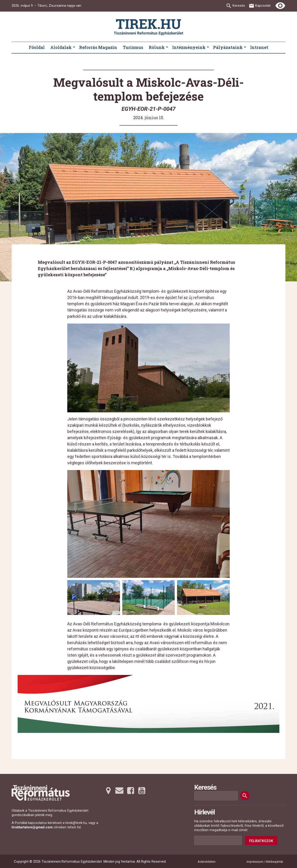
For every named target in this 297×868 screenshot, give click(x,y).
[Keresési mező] (216, 796)
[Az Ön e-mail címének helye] (218, 840)
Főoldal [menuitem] (37, 47)
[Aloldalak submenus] (74, 48)
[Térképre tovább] (108, 791)
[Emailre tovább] (119, 791)
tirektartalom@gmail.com (32, 827)
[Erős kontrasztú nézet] (280, 6)
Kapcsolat (263, 6)
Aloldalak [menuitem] (61, 47)
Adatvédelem (207, 862)
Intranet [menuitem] (259, 47)
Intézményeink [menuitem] (189, 47)
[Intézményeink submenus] (208, 48)
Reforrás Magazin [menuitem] (98, 47)
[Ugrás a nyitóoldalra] (148, 27)
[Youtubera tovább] (142, 791)
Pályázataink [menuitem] (228, 47)
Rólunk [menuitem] (157, 47)
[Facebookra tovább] (131, 791)
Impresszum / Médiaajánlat (265, 862)
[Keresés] (245, 796)
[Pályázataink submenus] (245, 48)
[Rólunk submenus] (167, 48)
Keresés (239, 6)
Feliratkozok (261, 841)
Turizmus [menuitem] (133, 47)
